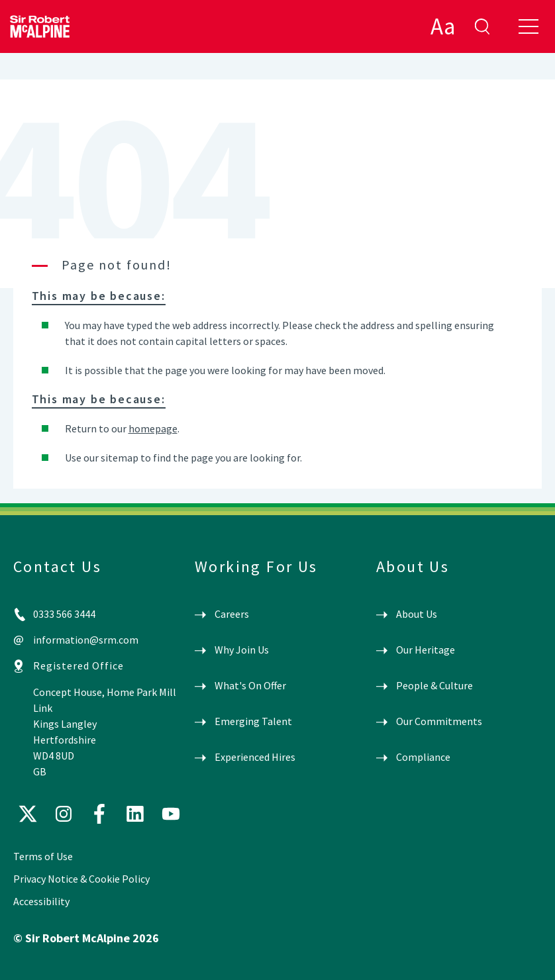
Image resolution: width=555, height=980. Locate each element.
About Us (417, 614)
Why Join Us (242, 650)
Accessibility (41, 901)
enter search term (482, 26)
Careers (232, 614)
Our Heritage (426, 650)
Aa (443, 26)
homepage (153, 428)
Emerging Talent (253, 721)
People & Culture (434, 685)
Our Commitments (439, 721)
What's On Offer (250, 685)
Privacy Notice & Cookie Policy (81, 879)
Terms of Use (43, 856)
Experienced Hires (255, 757)
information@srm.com (86, 640)
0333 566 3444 (64, 614)
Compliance (423, 757)
